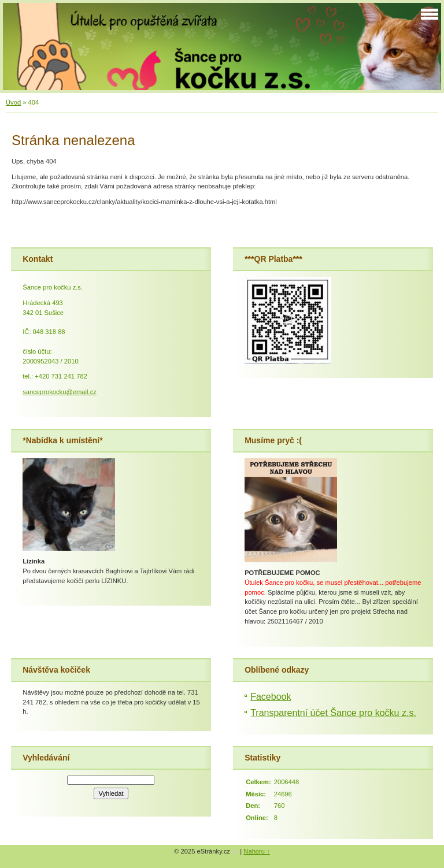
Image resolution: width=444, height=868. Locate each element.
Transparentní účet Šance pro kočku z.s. (333, 713)
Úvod (13, 102)
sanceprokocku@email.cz (60, 392)
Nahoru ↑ (256, 851)
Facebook (271, 697)
